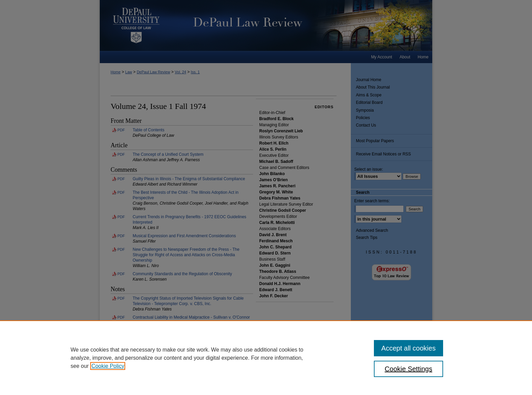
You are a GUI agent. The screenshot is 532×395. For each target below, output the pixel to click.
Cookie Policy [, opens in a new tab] (108, 366)
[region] (266, 358)
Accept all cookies (408, 348)
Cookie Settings (408, 369)
